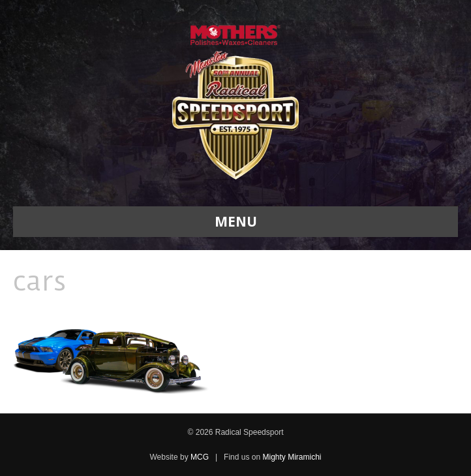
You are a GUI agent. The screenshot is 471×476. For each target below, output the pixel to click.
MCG (200, 457)
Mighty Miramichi (292, 457)
